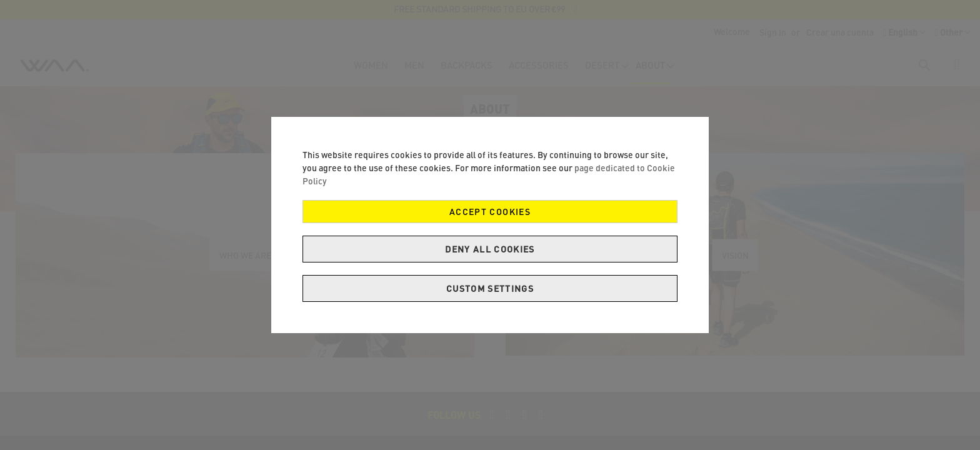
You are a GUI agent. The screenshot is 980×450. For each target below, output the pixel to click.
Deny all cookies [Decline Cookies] (490, 249)
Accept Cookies (490, 212)
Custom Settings (490, 288)
